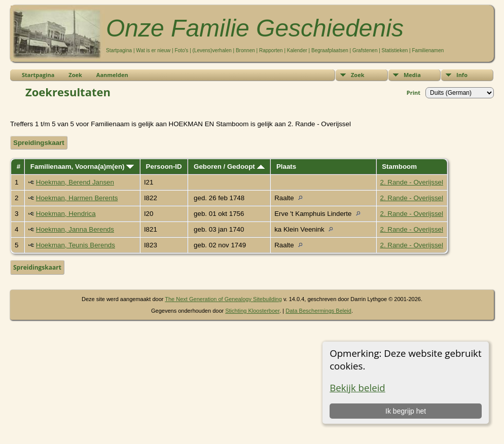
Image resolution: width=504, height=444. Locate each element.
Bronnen (245, 50)
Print (413, 92)
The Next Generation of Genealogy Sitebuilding (223, 299)
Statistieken (395, 50)
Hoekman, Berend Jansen (75, 182)
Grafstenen (365, 50)
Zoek (358, 75)
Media (412, 75)
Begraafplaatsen (330, 50)
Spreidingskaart (39, 143)
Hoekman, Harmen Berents (77, 198)
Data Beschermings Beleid (318, 311)
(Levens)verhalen (212, 50)
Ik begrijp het (406, 411)
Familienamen (428, 50)
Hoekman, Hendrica (66, 214)
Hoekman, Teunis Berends (76, 245)
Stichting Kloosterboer (252, 311)
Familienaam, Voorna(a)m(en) (82, 166)
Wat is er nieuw (153, 50)
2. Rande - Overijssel (412, 182)
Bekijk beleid (357, 387)
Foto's (181, 50)
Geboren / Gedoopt (229, 166)
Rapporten (271, 50)
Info (462, 75)
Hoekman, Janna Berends (75, 229)
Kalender (297, 50)
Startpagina (119, 50)
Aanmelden (112, 75)
